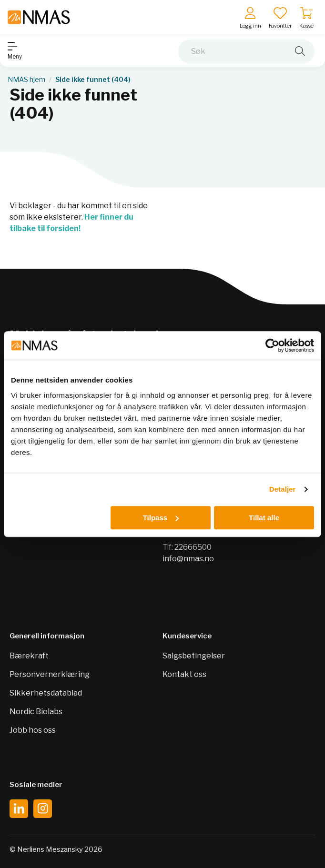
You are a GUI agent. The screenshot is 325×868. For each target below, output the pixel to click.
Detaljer (283, 489)
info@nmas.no (188, 559)
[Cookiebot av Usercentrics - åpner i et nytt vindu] (272, 345)
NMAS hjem (26, 80)
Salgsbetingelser (194, 656)
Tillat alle (264, 518)
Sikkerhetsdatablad (46, 693)
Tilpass (161, 518)
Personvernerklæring (50, 674)
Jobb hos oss (33, 730)
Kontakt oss (184, 674)
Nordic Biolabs (36, 712)
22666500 (193, 547)
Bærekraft (29, 656)
